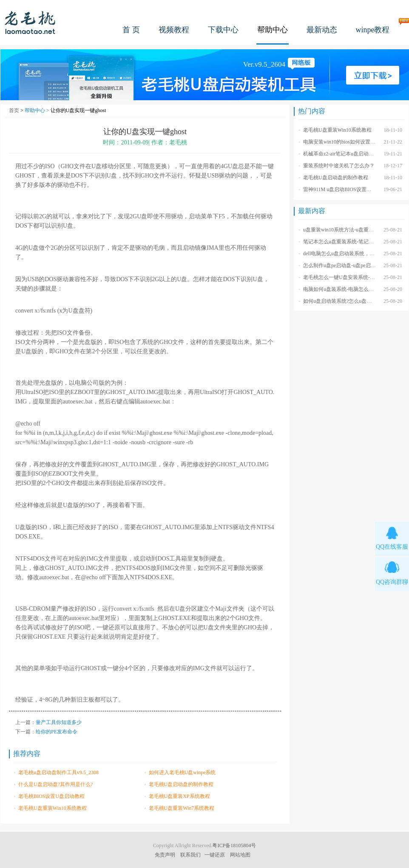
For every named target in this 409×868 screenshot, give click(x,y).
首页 (14, 110)
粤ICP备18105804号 (234, 845)
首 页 (131, 30)
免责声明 (165, 855)
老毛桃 (30, 22)
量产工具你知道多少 (59, 722)
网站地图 (240, 855)
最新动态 (322, 30)
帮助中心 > (38, 110)
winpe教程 (373, 30)
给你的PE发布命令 (57, 732)
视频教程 (174, 30)
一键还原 (215, 855)
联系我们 (190, 855)
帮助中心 (273, 30)
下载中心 (223, 30)
